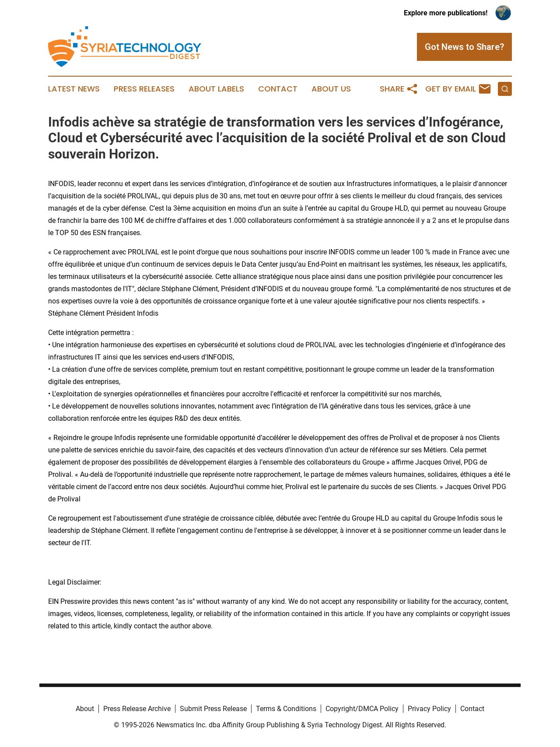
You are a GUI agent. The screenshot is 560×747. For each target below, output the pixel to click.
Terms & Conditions (286, 709)
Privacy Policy (429, 709)
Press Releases (144, 89)
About (85, 709)
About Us (331, 89)
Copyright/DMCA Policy (362, 709)
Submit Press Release (213, 709)
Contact (278, 89)
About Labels (216, 89)
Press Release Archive (137, 709)
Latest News (74, 89)
